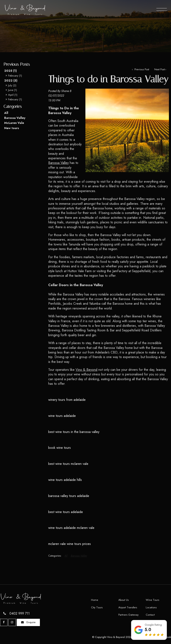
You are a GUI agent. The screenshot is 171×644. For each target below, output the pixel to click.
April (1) (13, 95)
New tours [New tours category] (12, 128)
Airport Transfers (128, 607)
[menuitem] (103, 600)
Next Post (160, 69)
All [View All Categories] (66, 556)
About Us (123, 600)
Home (95, 600)
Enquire (31, 622)
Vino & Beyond (86, 370)
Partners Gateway (129, 615)
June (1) (13, 90)
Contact (150, 615)
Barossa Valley (58, 163)
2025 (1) (10, 71)
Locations (151, 607)
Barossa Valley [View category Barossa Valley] (79, 556)
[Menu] (162, 9)
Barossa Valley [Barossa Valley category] (15, 118)
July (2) (12, 85)
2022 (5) (11, 80)
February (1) (15, 76)
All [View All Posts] (6, 113)
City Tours (97, 607)
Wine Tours (152, 600)
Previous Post (141, 69)
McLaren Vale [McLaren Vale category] (14, 123)
